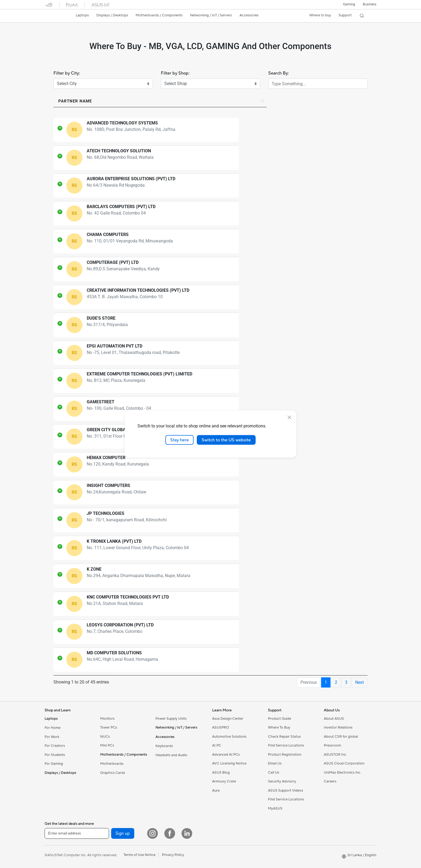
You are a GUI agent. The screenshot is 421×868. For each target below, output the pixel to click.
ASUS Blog (221, 773)
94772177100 (255, 604)
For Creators (55, 746)
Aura (216, 791)
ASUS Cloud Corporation (344, 763)
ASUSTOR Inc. (335, 755)
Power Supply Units (171, 719)
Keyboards (164, 746)
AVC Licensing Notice (229, 763)
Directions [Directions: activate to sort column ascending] (304, 101)
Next (360, 682)
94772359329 (255, 492)
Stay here (179, 440)
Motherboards (112, 764)
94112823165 (255, 186)
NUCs (105, 737)
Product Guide (280, 719)
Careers (330, 781)
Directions (304, 130)
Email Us (275, 763)
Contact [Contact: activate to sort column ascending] (248, 101)
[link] (54, 16)
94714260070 (255, 381)
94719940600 (255, 465)
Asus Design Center (228, 719)
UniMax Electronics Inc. (342, 773)
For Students (55, 755)
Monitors (107, 719)
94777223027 (255, 409)
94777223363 (255, 241)
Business (370, 4)
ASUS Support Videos (286, 791)
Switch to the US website (226, 440)
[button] (349, 5)
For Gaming (54, 764)
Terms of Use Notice (139, 855)
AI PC (217, 745)
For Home (52, 728)
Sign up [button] (123, 833)
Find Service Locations (286, 745)
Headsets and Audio (171, 755)
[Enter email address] (77, 833)
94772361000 (255, 158)
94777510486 (255, 297)
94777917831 (255, 130)
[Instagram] (153, 833)
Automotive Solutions (229, 737)
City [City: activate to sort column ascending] (340, 101)
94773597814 (255, 353)
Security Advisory (282, 781)
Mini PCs (107, 745)
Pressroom (332, 745)
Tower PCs (109, 727)
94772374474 (255, 269)
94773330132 (255, 520)
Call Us (274, 773)
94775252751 (255, 325)
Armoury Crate (224, 781)
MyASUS (275, 808)
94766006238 (255, 660)
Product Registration (285, 755)
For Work (52, 737)
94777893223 (255, 548)
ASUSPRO (221, 727)
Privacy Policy (173, 855)
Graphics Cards (113, 773)
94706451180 (255, 632)
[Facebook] (170, 833)
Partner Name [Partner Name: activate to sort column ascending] (75, 101)
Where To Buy (279, 727)
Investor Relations (338, 727)
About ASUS (334, 719)
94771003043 (255, 576)
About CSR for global (341, 737)
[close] (289, 417)
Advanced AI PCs (226, 755)
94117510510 (255, 214)
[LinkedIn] (187, 833)
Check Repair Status (284, 737)
